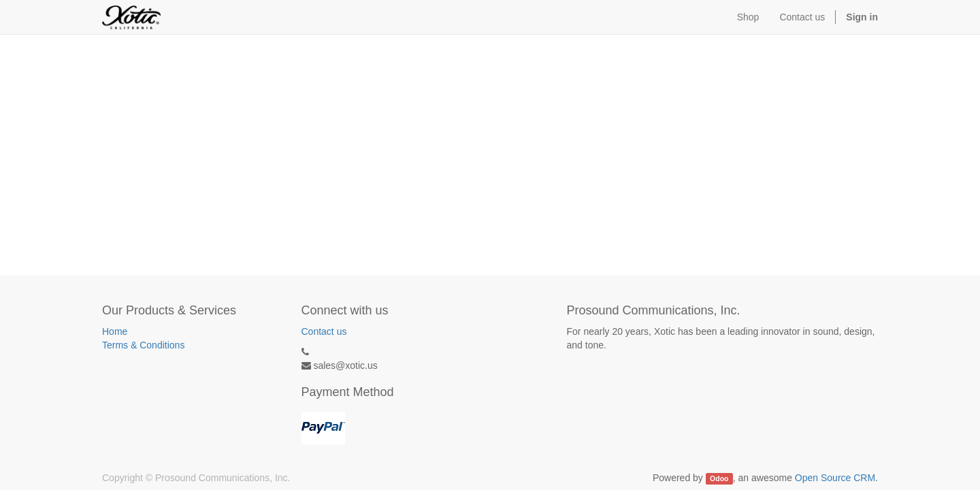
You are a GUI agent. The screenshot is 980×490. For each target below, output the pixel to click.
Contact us (324, 331)
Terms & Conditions (143, 345)
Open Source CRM (835, 478)
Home (115, 331)
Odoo (719, 478)
